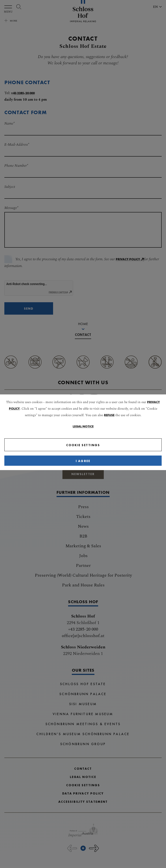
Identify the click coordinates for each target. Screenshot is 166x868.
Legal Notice (83, 426)
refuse (109, 415)
